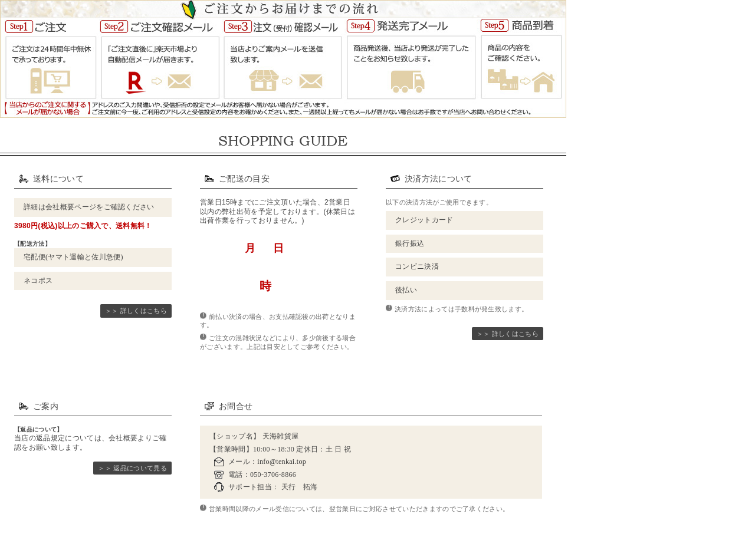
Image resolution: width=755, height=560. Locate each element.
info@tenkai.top (282, 462)
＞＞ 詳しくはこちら (136, 311)
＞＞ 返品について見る (132, 468)
